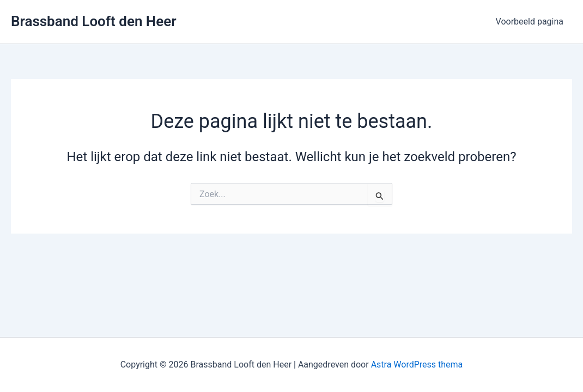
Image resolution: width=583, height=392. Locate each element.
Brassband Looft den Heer (94, 21)
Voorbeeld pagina (530, 22)
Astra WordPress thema (417, 365)
